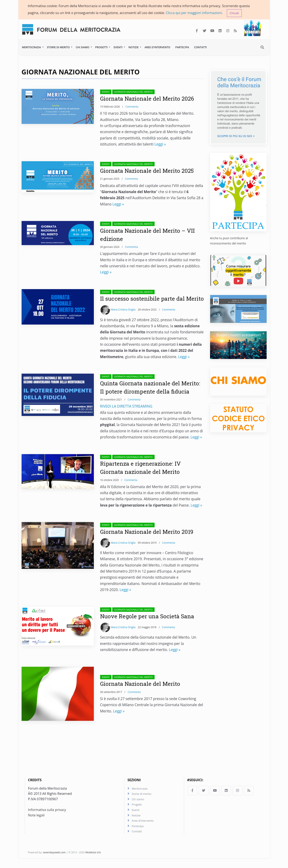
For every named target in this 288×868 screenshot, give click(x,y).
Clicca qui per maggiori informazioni (194, 13)
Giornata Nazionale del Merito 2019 (148, 540)
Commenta (132, 107)
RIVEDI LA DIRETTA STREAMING (126, 415)
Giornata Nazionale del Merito (133, 92)
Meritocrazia (32, 47)
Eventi (118, 47)
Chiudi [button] (234, 13)
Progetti (102, 47)
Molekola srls (93, 862)
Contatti (201, 47)
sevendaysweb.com (54, 862)
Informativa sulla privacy (47, 819)
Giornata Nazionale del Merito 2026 (149, 99)
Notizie (134, 47)
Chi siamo (83, 47)
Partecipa (182, 47)
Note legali (36, 824)
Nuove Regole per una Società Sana (149, 625)
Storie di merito (59, 47)
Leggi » (160, 145)
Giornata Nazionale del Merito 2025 (149, 171)
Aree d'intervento (157, 47)
